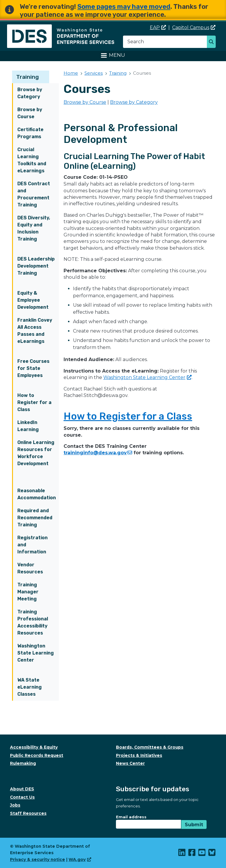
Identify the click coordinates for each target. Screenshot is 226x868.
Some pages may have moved (124, 7)
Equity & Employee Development (33, 300)
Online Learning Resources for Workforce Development (36, 453)
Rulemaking (23, 763)
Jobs (15, 805)
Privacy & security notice (38, 859)
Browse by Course (30, 113)
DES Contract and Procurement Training (34, 194)
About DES (22, 789)
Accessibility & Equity (34, 747)
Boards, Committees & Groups (150, 747)
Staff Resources (28, 813)
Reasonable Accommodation (37, 494)
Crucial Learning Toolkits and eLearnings (32, 160)
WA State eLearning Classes (30, 687)
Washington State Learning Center (36, 653)
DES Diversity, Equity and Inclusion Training (34, 228)
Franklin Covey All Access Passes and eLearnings (35, 331)
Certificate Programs (30, 133)
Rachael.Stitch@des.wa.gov (95, 395)
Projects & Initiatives (139, 755)
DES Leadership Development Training (36, 266)
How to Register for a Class (34, 402)
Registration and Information (33, 545)
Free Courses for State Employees (33, 368)
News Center (130, 763)
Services (94, 73)
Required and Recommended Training (35, 518)
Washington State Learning (147, 377)
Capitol (194, 27)
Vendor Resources (30, 568)
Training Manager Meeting (28, 592)
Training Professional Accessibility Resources (33, 622)
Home (71, 73)
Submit (194, 825)
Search (213, 42)
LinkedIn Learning (28, 426)
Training (28, 77)
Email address (131, 817)
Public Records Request (37, 755)
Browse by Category (30, 93)
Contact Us (22, 797)
